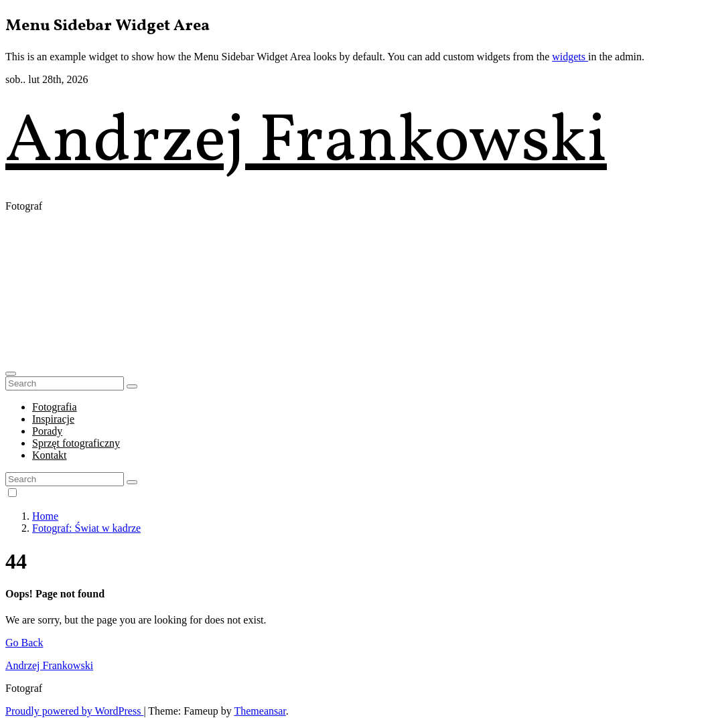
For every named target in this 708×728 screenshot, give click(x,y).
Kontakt (50, 455)
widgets (570, 57)
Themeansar (260, 711)
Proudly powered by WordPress (74, 711)
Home (45, 516)
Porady (47, 431)
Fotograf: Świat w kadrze (86, 528)
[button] (11, 374)
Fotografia (55, 407)
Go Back (24, 643)
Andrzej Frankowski (306, 143)
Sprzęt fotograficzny (76, 443)
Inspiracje (53, 419)
